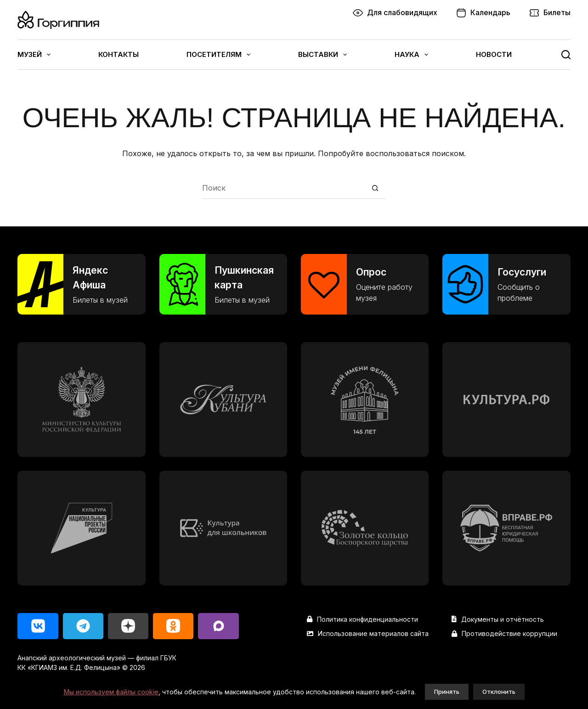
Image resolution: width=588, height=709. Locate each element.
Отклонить (499, 692)
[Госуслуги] (506, 284)
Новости (494, 54)
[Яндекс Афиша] (81, 284)
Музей (34, 55)
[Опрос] (365, 284)
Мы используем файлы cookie (111, 692)
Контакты (119, 54)
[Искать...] (283, 188)
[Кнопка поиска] (375, 188)
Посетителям (218, 55)
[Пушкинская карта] (223, 284)
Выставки (322, 55)
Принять (447, 692)
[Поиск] (566, 55)
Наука (411, 55)
